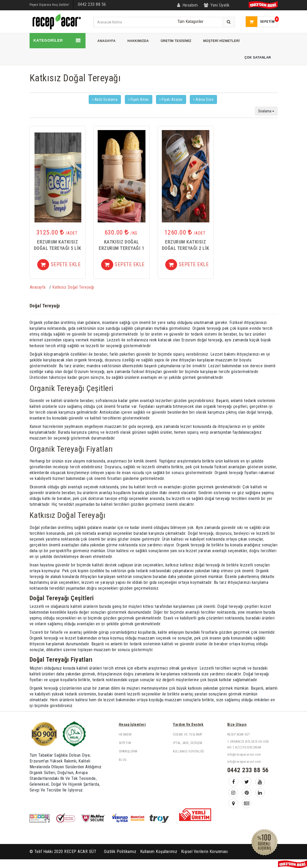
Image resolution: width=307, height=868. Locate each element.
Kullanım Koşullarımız (159, 852)
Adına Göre (203, 99)
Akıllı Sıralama (105, 99)
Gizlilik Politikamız (120, 852)
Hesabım (125, 735)
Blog (123, 760)
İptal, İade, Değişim (188, 743)
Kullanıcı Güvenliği (188, 751)
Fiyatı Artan (139, 99)
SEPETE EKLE (59, 265)
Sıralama (266, 111)
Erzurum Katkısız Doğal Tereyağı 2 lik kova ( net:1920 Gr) (186, 248)
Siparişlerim (128, 751)
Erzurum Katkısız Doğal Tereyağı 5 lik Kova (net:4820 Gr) (58, 248)
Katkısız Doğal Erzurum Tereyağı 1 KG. (121, 248)
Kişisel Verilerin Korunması (205, 852)
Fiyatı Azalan (171, 99)
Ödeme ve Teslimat (188, 735)
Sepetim (125, 743)
